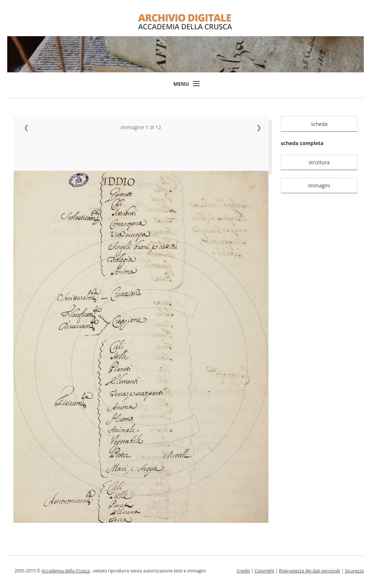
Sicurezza (354, 571)
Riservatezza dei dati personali (310, 571)
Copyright (264, 571)
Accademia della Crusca (66, 571)
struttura (319, 162)
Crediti (243, 571)
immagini (319, 185)
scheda (319, 124)
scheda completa (302, 143)
